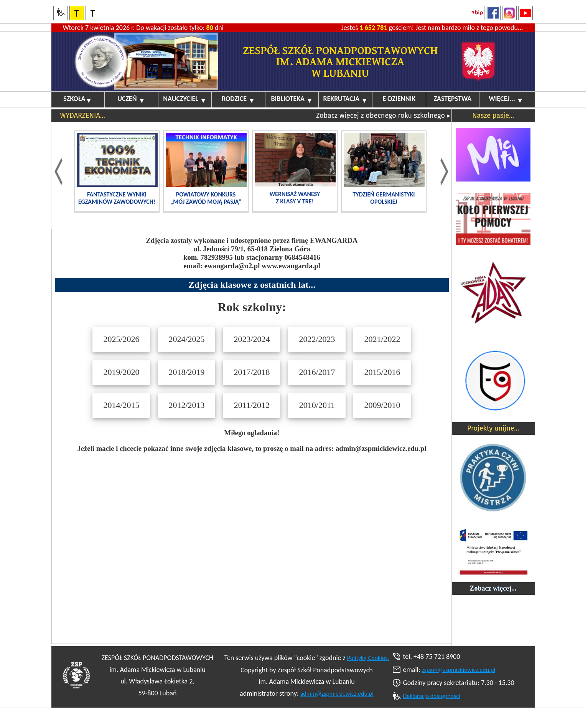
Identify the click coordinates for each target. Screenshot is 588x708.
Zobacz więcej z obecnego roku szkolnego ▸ (383, 116)
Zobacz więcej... (493, 588)
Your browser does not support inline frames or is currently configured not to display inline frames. (252, 436)
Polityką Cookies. (368, 658)
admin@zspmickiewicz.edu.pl (337, 694)
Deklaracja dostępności (432, 696)
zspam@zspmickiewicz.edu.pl (459, 670)
